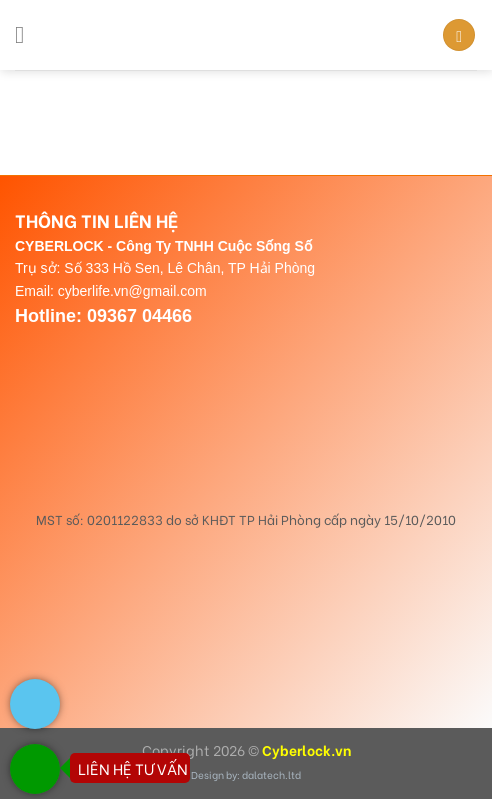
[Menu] (27, 34)
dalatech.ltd (271, 774)
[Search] (459, 35)
